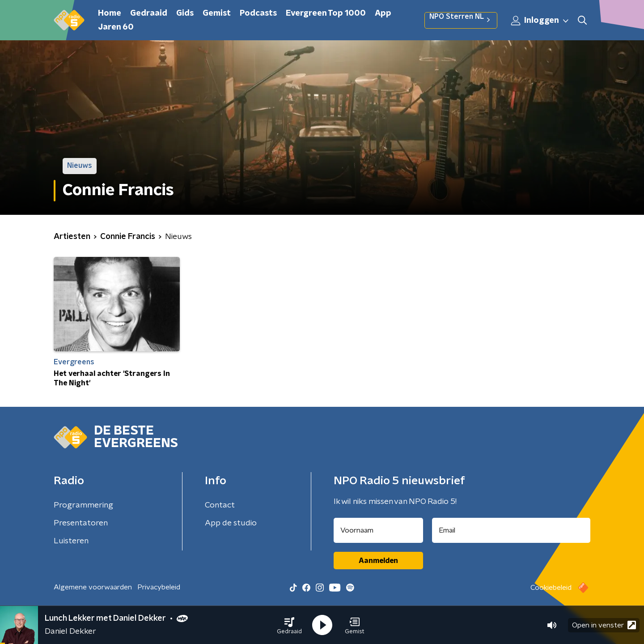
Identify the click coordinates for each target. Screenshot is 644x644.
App (383, 13)
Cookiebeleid (551, 588)
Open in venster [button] (604, 625)
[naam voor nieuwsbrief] (378, 530)
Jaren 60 (116, 27)
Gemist (217, 13)
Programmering (83, 505)
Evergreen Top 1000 (326, 13)
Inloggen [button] (540, 21)
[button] (289, 625)
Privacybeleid (159, 587)
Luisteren (71, 541)
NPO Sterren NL (461, 20)
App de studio (231, 523)
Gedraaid (149, 13)
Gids (185, 13)
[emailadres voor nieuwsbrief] (511, 530)
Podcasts (258, 13)
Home (110, 13)
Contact (220, 505)
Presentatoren (81, 523)
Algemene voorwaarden (93, 587)
